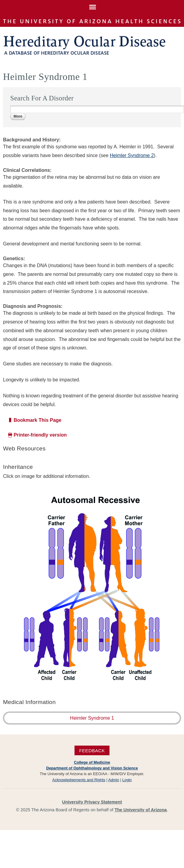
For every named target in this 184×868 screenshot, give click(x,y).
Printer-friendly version (40, 435)
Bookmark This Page (37, 420)
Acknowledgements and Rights (79, 780)
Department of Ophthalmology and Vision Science (92, 768)
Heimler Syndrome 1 (92, 718)
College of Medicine (92, 762)
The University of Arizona (141, 810)
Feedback (92, 751)
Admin (114, 780)
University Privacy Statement (92, 802)
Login (127, 780)
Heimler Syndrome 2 (132, 155)
